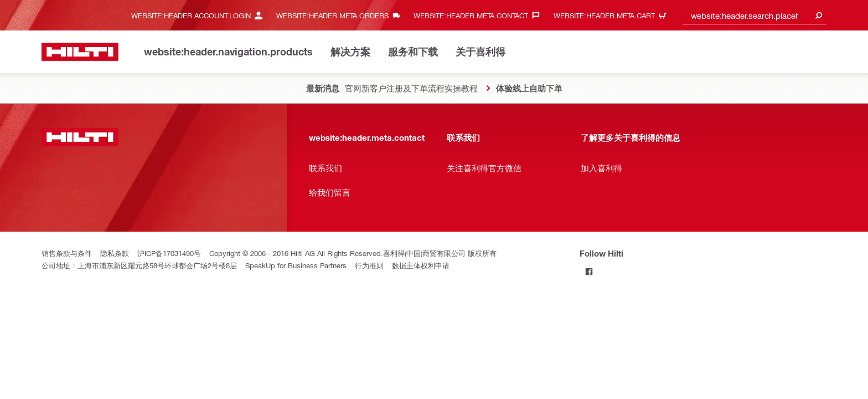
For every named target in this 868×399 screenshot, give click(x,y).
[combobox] (755, 15)
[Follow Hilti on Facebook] (589, 271)
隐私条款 (115, 253)
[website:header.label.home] (80, 52)
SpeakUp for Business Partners (296, 265)
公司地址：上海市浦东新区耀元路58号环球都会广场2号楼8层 (139, 265)
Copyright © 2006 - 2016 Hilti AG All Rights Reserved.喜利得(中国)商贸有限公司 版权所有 (353, 253)
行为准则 (369, 265)
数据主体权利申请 (421, 265)
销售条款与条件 (67, 253)
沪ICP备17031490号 (169, 253)
